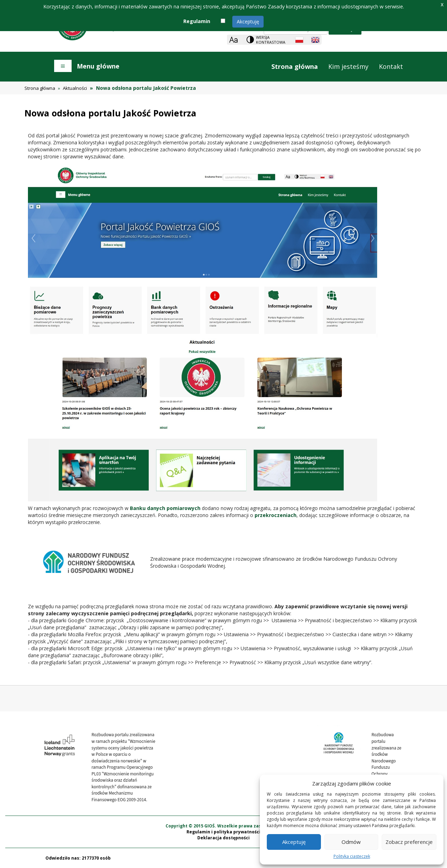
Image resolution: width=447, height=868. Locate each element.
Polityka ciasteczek (352, 856)
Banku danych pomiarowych (165, 508)
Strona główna (295, 66)
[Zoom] (233, 40)
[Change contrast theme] (266, 40)
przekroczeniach (276, 515)
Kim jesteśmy (348, 66)
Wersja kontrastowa (271, 40)
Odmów (351, 842)
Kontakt (391, 66)
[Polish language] (299, 40)
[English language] (315, 40)
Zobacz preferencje (409, 842)
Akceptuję (248, 21)
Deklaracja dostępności (223, 838)
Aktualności (75, 88)
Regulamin (197, 21)
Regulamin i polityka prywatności (223, 832)
